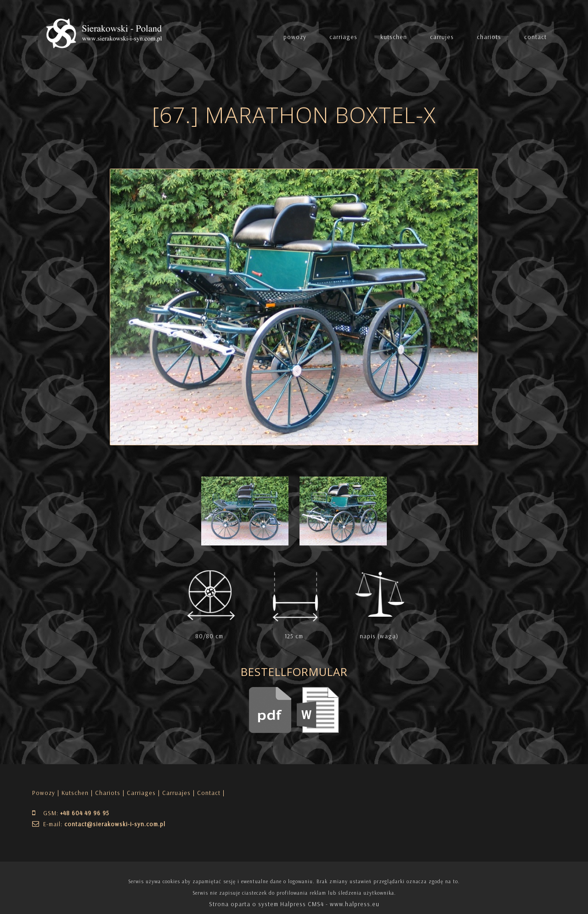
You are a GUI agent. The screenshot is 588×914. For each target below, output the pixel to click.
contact (535, 37)
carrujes (442, 37)
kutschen (394, 37)
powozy (295, 37)
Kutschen (75, 793)
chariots (489, 37)
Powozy (44, 793)
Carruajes (176, 793)
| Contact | (209, 793)
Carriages (141, 793)
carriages (343, 37)
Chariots (108, 793)
